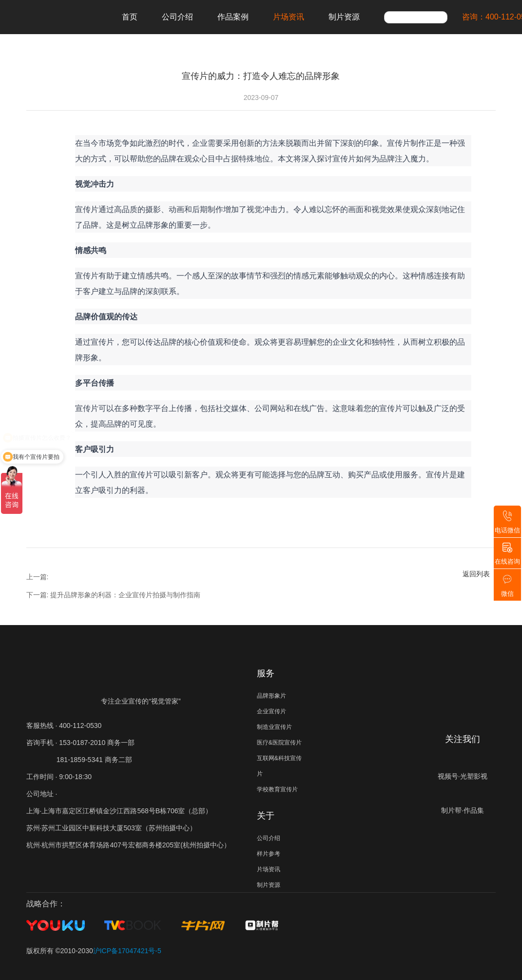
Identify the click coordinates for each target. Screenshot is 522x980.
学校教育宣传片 (277, 789)
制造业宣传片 (274, 727)
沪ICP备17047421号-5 (127, 951)
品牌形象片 (271, 696)
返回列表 (476, 574)
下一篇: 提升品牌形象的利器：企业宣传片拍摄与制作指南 (114, 595)
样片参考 (269, 854)
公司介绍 (177, 17)
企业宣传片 (271, 711)
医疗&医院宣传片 (279, 743)
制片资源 (344, 17)
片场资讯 (289, 17)
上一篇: (38, 577)
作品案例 (233, 17)
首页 (130, 17)
